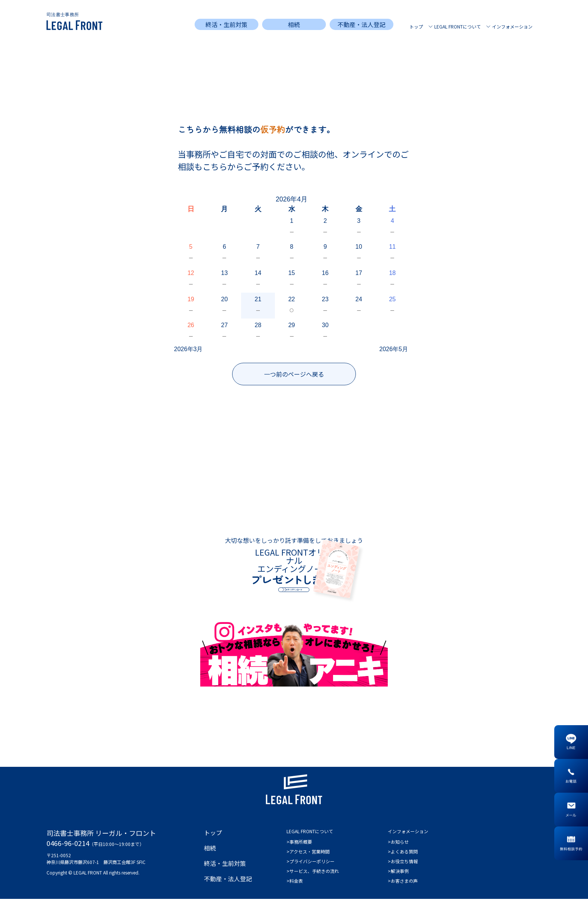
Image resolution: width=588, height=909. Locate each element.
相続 (294, 24)
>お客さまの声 (403, 891)
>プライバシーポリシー (310, 871)
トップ (416, 26)
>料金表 (295, 891)
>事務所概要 (299, 852)
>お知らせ (398, 852)
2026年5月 (394, 349)
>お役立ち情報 (403, 871)
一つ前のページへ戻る (294, 374)
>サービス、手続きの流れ (313, 881)
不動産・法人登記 (361, 24)
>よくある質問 (403, 862)
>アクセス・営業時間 (308, 862)
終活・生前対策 (226, 24)
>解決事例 (398, 881)
